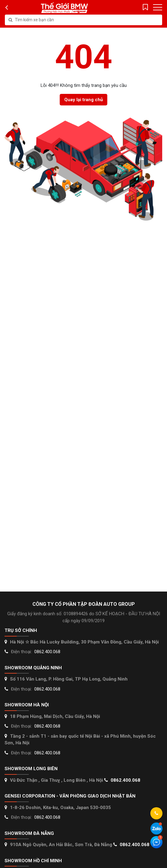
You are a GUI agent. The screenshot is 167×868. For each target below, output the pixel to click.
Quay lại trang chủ (84, 100)
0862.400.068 (47, 652)
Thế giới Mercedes (64, 8)
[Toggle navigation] (158, 7)
